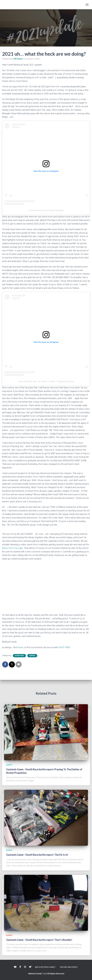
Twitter (30, 967)
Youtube (15, 967)
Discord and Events (69, 967)
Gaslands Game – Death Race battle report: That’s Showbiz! (39, 940)
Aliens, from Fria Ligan (12, 548)
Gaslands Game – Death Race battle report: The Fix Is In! (37, 855)
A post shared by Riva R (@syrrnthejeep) (46, 210)
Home (20, 647)
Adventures (19, 656)
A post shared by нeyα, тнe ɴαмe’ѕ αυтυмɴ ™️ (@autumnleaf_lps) (46, 381)
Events (9, 765)
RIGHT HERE (64, 647)
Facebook (20, 967)
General (32, 656)
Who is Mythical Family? (45, 967)
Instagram (25, 967)
